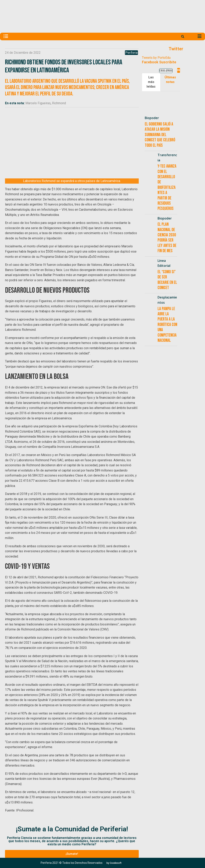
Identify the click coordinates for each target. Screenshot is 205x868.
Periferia (131, 53)
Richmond (59, 103)
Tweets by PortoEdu (156, 58)
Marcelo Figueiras (38, 103)
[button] (72, 854)
